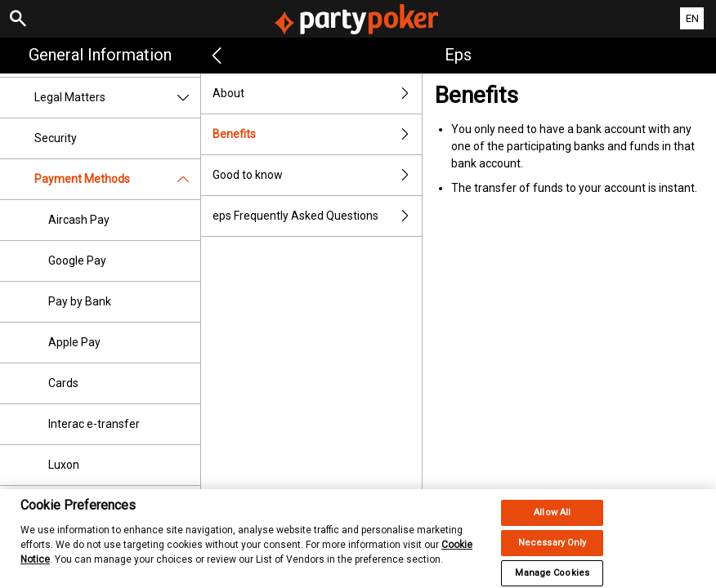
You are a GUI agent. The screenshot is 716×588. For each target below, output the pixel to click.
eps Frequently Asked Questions (317, 216)
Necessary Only (553, 553)
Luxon (64, 465)
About (317, 94)
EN (692, 18)
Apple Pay (74, 342)
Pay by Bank (80, 301)
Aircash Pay (79, 220)
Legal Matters (117, 98)
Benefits (317, 134)
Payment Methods (117, 179)
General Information (100, 55)
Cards (63, 383)
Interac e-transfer (94, 424)
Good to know (317, 175)
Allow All (552, 523)
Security (56, 138)
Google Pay (77, 261)
